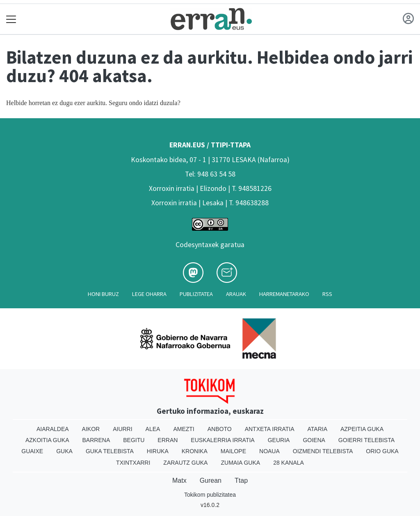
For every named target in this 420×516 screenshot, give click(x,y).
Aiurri (122, 429)
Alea (153, 429)
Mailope (233, 451)
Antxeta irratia (270, 429)
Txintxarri (133, 463)
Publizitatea (196, 294)
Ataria (317, 429)
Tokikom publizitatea (210, 495)
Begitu (134, 440)
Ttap (241, 480)
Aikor (91, 429)
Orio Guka (382, 451)
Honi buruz (103, 294)
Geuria (279, 440)
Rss (327, 294)
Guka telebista (110, 451)
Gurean (211, 480)
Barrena (96, 440)
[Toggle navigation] (11, 19)
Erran (168, 440)
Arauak (236, 294)
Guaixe (32, 451)
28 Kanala (289, 463)
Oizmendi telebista (323, 451)
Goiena (314, 440)
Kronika (195, 451)
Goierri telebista (366, 440)
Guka (64, 451)
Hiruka (158, 451)
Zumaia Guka (240, 463)
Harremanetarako (284, 294)
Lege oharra (149, 294)
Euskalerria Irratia (223, 440)
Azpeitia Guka (362, 429)
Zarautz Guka (185, 463)
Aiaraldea (53, 429)
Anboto (220, 429)
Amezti (184, 429)
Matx (179, 480)
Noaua (269, 451)
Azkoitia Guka (47, 440)
